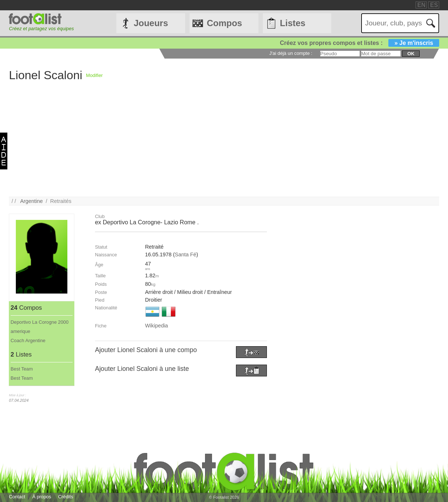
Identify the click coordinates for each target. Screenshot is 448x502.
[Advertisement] (224, 145)
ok (411, 54)
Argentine (32, 201)
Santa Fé (186, 254)
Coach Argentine (28, 340)
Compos (225, 23)
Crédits (66, 497)
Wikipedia (156, 326)
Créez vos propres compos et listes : (359, 43)
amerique (20, 331)
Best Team (22, 369)
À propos (42, 497)
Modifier (95, 75)
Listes (292, 23)
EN (421, 5)
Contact (17, 497)
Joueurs (151, 23)
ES (434, 5)
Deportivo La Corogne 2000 (40, 322)
